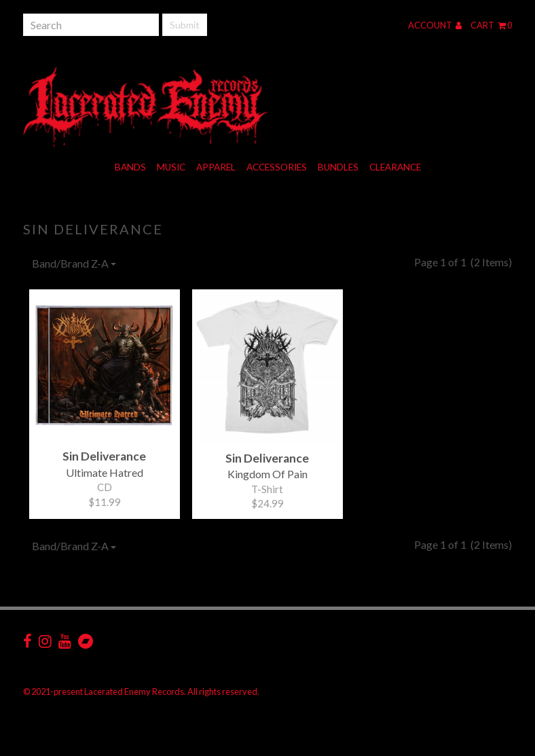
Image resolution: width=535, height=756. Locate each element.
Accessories (277, 167)
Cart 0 (491, 25)
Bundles (338, 167)
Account (435, 25)
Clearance (395, 167)
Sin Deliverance (93, 229)
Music (171, 167)
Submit (185, 25)
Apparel (216, 167)
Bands (130, 167)
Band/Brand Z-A (74, 263)
